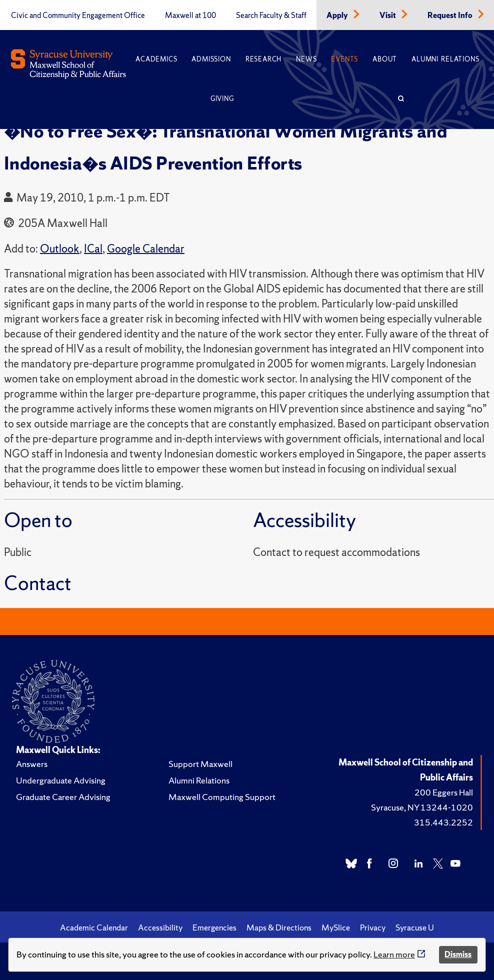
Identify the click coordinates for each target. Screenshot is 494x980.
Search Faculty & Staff (271, 15)
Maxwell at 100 (190, 15)
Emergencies (214, 927)
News (306, 59)
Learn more (394, 954)
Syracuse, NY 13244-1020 (422, 807)
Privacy (373, 927)
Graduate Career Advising (63, 797)
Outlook (60, 249)
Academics (156, 59)
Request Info (451, 15)
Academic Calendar (94, 927)
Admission (211, 59)
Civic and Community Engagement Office (78, 15)
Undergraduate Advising (61, 780)
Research (263, 59)
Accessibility (160, 927)
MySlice (336, 927)
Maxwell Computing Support (222, 797)
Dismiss (458, 954)
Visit (388, 15)
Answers (32, 764)
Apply (338, 15)
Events (344, 59)
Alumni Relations (445, 59)
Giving (222, 99)
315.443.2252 (443, 822)
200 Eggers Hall (444, 792)
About (385, 59)
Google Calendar (146, 249)
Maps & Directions (279, 927)
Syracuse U (415, 927)
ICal (93, 249)
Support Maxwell (200, 764)
